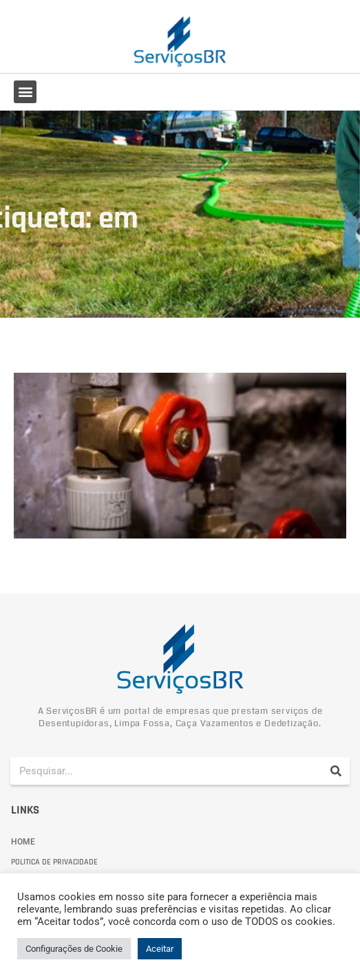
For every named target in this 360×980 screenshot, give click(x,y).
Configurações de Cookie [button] (74, 949)
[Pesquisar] (336, 771)
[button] (25, 92)
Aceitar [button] (160, 949)
